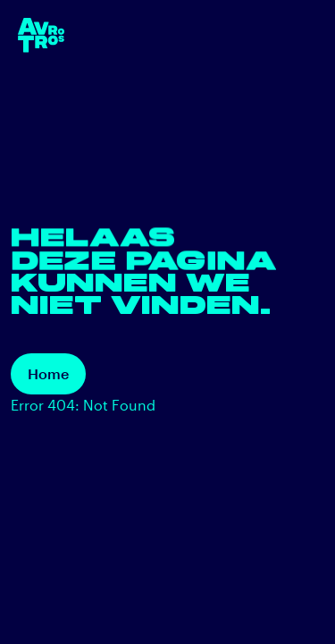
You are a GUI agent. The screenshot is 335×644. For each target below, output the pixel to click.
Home (48, 373)
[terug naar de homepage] (41, 35)
